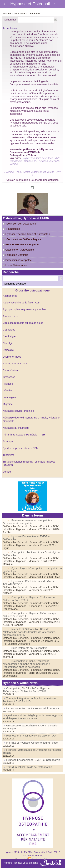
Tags (48, 859)
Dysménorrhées (12, 357)
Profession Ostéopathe (17, 260)
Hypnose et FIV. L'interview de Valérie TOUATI (33, 736)
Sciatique (8, 441)
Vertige (7, 472)
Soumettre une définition (45, 180)
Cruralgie (8, 343)
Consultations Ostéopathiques (24, 239)
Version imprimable (17, 180)
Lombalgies (9, 397)
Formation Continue (15, 255)
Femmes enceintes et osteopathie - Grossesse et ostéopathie (27, 522)
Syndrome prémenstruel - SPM (21, 448)
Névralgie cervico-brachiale (18, 411)
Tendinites (9, 455)
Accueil (7, 13)
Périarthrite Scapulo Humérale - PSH (24, 435)
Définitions (34, 13)
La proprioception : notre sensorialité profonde (33, 708)
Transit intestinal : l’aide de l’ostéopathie (29, 767)
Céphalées (9, 330)
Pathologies (13, 229)
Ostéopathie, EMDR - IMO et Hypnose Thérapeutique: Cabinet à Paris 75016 (26, 690)
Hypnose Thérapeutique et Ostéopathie (27, 234)
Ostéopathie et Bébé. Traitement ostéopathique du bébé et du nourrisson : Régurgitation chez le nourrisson (26, 664)
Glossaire (20, 13)
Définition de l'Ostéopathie (21, 224)
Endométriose (11, 370)
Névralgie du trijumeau (16, 428)
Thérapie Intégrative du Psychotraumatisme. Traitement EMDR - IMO (30, 700)
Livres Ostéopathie (15, 265)
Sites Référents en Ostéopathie (29, 648)
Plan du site (21, 859)
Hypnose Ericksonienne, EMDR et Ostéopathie (33, 760)
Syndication (38, 859)
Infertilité (8, 390)
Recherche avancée (14, 284)
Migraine (8, 404)
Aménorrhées (11, 316)
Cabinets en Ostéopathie (18, 250)
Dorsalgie (8, 350)
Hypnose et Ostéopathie (33, 4)
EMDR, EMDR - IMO (15, 363)
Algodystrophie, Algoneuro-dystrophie (24, 309)
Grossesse (9, 377)
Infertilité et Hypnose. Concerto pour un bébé (32, 743)
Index (19, 172)
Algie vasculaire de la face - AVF (21, 302)
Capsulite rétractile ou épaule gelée (23, 323)
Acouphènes (10, 296)
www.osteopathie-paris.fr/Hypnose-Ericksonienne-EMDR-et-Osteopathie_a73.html (31, 152)
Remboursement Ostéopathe (21, 244)
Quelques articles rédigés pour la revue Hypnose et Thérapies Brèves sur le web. (32, 717)
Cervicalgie (9, 336)
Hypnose (8, 384)
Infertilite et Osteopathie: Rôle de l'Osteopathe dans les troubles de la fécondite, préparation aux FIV (29, 632)
